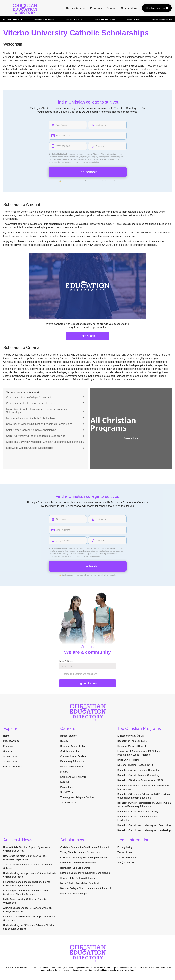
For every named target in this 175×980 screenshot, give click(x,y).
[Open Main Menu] (6, 8)
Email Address (66, 662)
